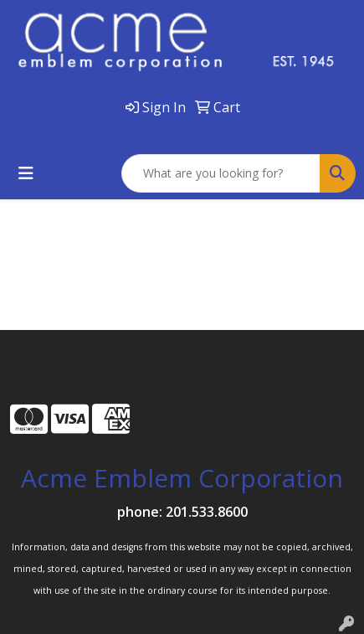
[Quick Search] (221, 173)
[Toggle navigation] (26, 173)
